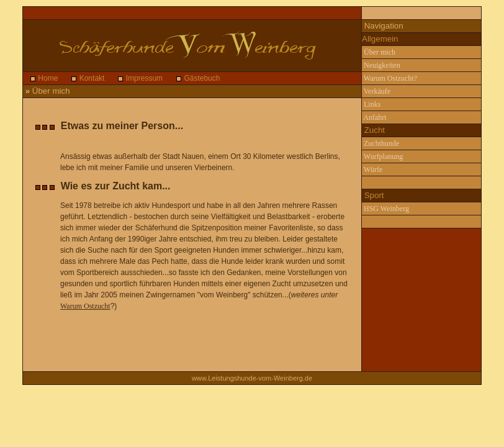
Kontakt (91, 78)
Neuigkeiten (381, 65)
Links (371, 104)
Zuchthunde (380, 143)
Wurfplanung (382, 156)
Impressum (143, 78)
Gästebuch (201, 78)
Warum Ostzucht (85, 306)
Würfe (372, 169)
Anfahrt (374, 117)
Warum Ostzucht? (389, 78)
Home (47, 78)
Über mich (379, 52)
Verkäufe (376, 91)
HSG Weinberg (385, 209)
